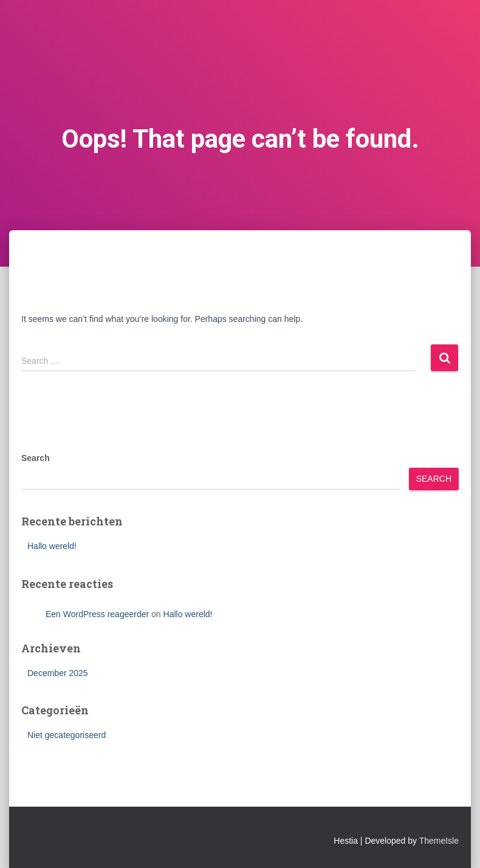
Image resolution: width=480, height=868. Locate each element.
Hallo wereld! (52, 546)
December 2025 (58, 673)
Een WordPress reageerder (97, 614)
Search (36, 458)
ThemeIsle (439, 841)
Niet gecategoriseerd (67, 735)
